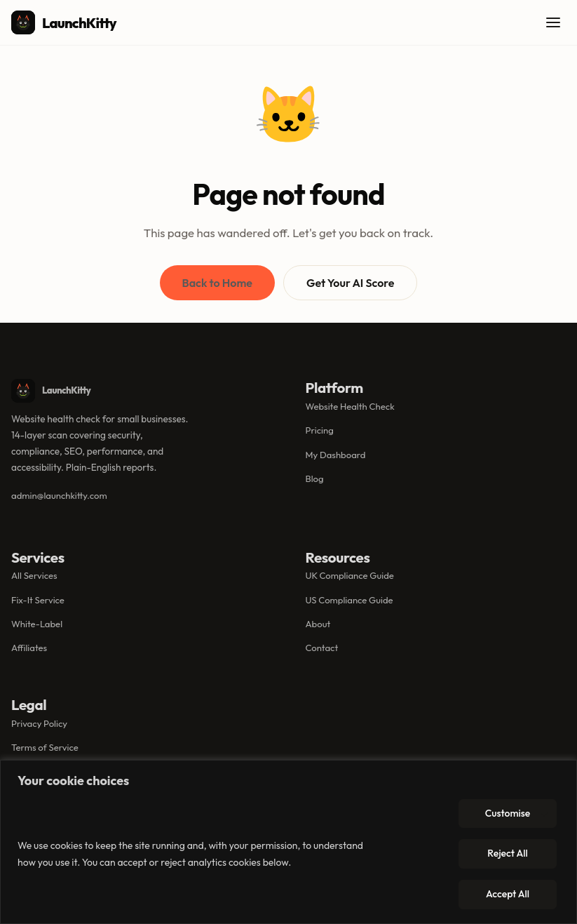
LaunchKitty (64, 22)
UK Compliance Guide (350, 575)
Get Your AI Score (350, 283)
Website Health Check (350, 406)
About (318, 624)
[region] (288, 842)
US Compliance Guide (349, 600)
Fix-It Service (38, 600)
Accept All (508, 894)
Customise (508, 813)
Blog (315, 478)
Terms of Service (45, 747)
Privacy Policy (39, 723)
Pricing (320, 430)
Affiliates (29, 648)
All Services (34, 575)
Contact (322, 648)
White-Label (37, 624)
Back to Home (217, 283)
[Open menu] (553, 22)
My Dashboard (336, 455)
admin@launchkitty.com (59, 495)
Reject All (507, 853)
